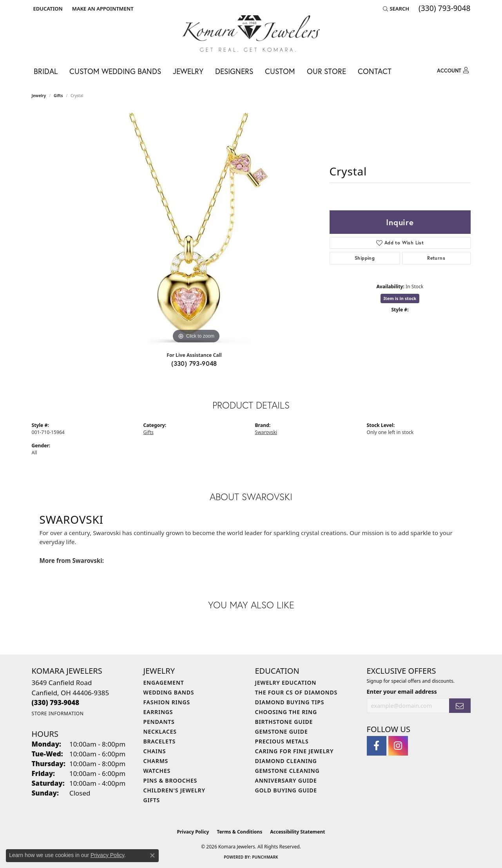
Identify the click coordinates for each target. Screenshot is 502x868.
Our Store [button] (326, 71)
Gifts (58, 96)
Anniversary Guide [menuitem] (286, 780)
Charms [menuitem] (156, 761)
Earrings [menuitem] (158, 712)
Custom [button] (280, 71)
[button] (47, 9)
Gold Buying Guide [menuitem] (286, 790)
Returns (436, 258)
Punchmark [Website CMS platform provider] (265, 857)
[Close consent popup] (152, 855)
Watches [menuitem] (157, 771)
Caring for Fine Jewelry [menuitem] (294, 751)
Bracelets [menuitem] (159, 741)
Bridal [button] (46, 71)
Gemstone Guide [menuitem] (282, 731)
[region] (196, 228)
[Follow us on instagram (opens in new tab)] (398, 746)
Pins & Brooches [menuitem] (170, 780)
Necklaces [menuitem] (160, 731)
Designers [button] (234, 71)
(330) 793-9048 (194, 363)
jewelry (39, 96)
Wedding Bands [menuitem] (169, 692)
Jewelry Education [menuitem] (286, 683)
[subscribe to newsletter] (460, 706)
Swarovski (266, 432)
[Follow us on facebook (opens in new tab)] (377, 746)
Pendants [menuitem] (159, 722)
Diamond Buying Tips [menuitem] (290, 702)
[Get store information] (58, 713)
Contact (375, 71)
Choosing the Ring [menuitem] (286, 712)
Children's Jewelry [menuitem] (174, 790)
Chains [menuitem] (155, 751)
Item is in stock (400, 298)
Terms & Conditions (239, 832)
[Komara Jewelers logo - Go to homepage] (251, 33)
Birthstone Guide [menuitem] (284, 722)
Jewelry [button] (188, 71)
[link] (102, 9)
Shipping (365, 258)
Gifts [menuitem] (152, 800)
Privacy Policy (193, 832)
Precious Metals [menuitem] (282, 741)
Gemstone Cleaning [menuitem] (287, 771)
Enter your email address (402, 692)
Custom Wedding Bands (115, 71)
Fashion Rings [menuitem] (167, 702)
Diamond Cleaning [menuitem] (286, 761)
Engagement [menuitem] (164, 683)
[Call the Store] (56, 703)
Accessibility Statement (297, 832)
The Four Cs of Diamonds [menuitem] (296, 692)
